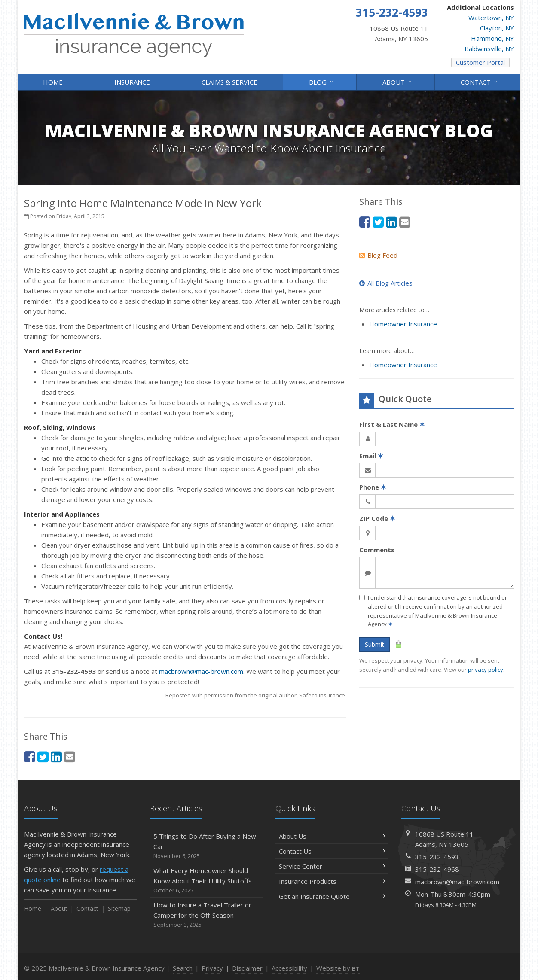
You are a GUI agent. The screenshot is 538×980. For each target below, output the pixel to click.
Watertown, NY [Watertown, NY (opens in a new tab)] (491, 18)
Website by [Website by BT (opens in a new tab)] (338, 968)
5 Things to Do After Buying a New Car (206, 846)
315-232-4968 (437, 869)
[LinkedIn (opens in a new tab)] (56, 756)
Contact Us (332, 851)
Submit (374, 644)
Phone (373, 487)
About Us (332, 836)
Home (53, 82)
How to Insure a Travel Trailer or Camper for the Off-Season (206, 915)
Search (183, 968)
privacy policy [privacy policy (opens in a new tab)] (486, 670)
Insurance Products (332, 881)
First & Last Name (392, 424)
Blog (322, 81)
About (398, 81)
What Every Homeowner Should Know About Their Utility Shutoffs (206, 881)
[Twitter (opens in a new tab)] (43, 756)
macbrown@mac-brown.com (201, 671)
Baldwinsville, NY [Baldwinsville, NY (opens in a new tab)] (489, 49)
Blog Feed (378, 255)
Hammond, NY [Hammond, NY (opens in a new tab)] (492, 38)
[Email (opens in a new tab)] (70, 756)
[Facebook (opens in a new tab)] (30, 756)
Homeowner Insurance (403, 324)
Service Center (332, 866)
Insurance (132, 82)
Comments (377, 550)
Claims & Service (229, 82)
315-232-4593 (437, 857)
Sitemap (119, 908)
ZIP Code (377, 518)
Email (371, 456)
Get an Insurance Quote (332, 896)
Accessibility (289, 968)
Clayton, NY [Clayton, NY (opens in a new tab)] (497, 28)
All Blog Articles (386, 283)
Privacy (212, 968)
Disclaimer (247, 968)
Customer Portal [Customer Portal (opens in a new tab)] (480, 62)
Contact (480, 81)
